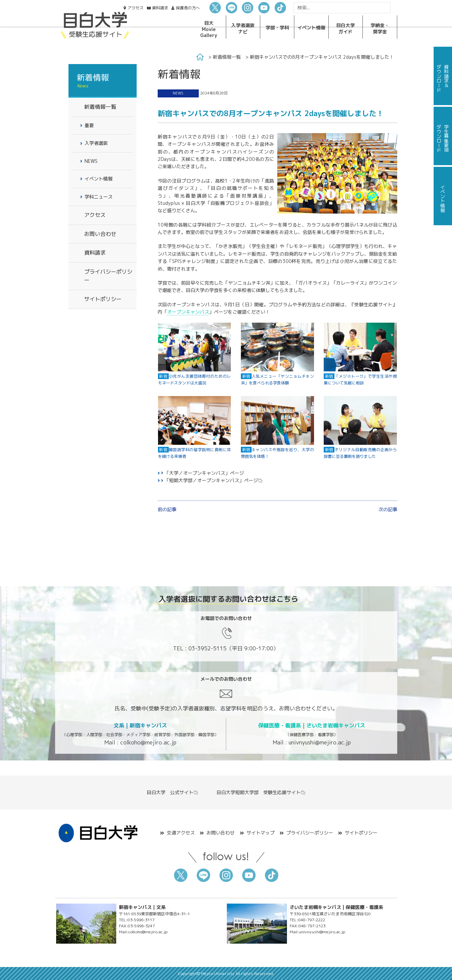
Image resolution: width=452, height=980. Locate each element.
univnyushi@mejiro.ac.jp (320, 742)
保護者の (188, 8)
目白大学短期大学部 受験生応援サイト (261, 792)
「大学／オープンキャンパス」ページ (204, 473)
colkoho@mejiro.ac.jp (148, 742)
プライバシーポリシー (108, 276)
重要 (89, 125)
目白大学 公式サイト (173, 792)
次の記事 (388, 509)
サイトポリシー (103, 299)
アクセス (136, 8)
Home (200, 57)
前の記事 (167, 509)
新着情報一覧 (227, 57)
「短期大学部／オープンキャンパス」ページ (211, 480)
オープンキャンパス (188, 312)
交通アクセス (181, 833)
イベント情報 (99, 179)
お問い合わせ (100, 234)
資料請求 (95, 253)
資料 (160, 8)
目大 (209, 29)
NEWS (178, 93)
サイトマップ (261, 833)
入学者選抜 (243, 28)
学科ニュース (99, 197)
